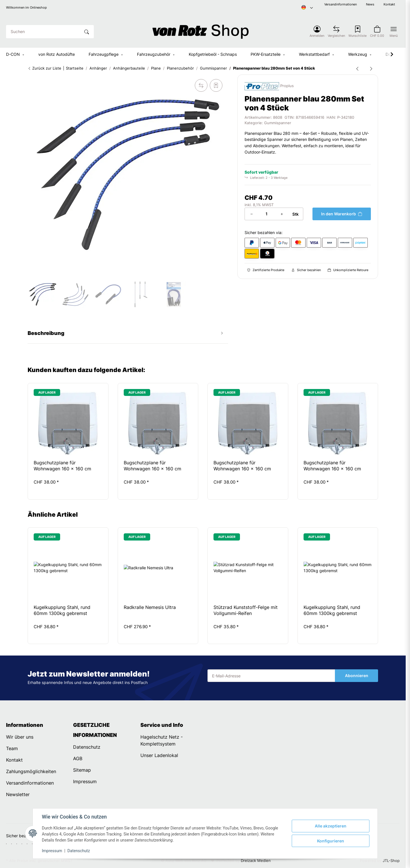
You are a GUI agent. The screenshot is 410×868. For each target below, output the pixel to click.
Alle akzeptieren (331, 826)
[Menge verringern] (251, 214)
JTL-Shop (391, 861)
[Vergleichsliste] (336, 31)
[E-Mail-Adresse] (271, 676)
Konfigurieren (331, 841)
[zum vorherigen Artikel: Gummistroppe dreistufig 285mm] (357, 68)
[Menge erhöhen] (282, 214)
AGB (78, 758)
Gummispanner (278, 123)
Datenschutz (79, 851)
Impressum (52, 851)
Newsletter (18, 794)
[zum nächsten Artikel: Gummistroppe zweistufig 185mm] (371, 68)
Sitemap (82, 770)
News (370, 4)
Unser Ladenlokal (159, 755)
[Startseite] (200, 32)
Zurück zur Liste (44, 68)
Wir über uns (20, 737)
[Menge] (266, 214)
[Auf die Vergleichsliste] (201, 85)
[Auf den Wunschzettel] (216, 85)
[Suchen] (43, 32)
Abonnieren (357, 676)
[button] (317, 31)
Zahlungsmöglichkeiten (31, 771)
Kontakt (389, 4)
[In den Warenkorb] (342, 214)
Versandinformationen (341, 4)
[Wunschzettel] (357, 31)
